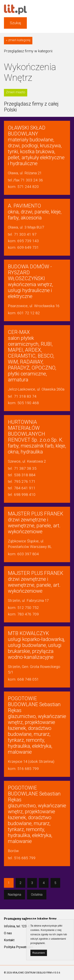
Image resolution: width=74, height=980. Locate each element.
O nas (8, 933)
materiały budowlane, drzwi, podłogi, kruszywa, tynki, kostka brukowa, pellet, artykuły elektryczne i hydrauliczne (36, 146)
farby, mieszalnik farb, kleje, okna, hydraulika (37, 437)
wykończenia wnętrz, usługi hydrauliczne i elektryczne (30, 281)
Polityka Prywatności (18, 947)
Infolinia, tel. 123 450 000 (21, 926)
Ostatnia (37, 895)
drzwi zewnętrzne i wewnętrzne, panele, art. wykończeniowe (36, 523)
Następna (15, 895)
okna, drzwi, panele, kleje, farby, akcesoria (35, 212)
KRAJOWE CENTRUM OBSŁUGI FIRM (32, 973)
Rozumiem (39, 953)
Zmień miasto (16, 92)
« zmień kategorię (18, 40)
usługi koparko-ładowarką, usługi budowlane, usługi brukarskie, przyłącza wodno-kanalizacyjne (37, 645)
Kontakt (9, 940)
